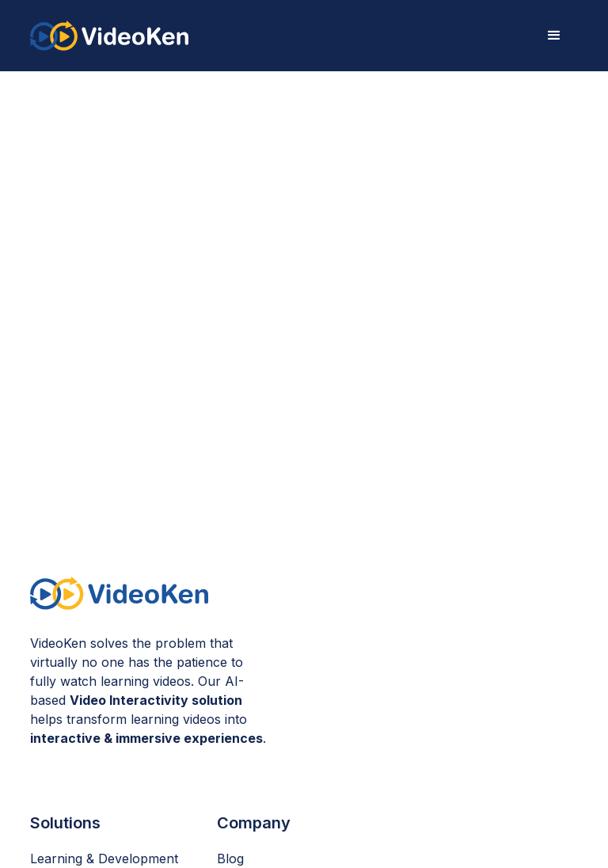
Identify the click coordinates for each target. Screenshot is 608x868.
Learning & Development (104, 858)
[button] (554, 36)
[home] (109, 35)
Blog (230, 858)
